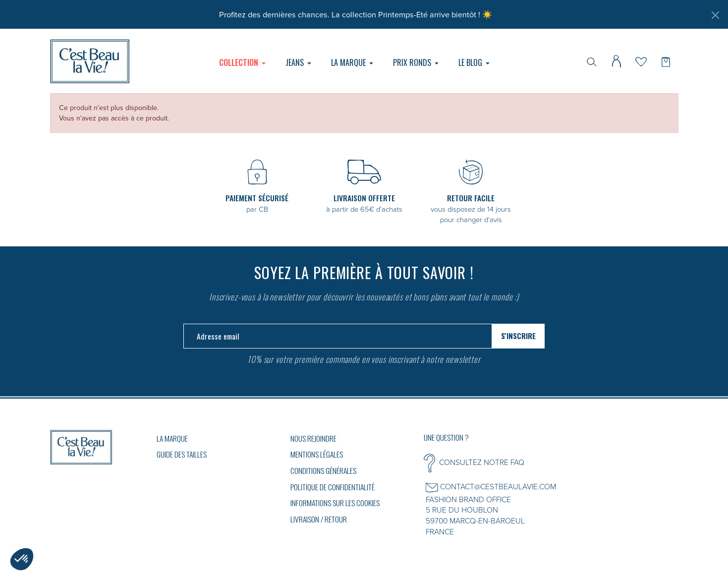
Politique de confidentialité (333, 487)
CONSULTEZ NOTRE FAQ (482, 462)
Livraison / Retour (319, 519)
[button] (22, 559)
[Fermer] (715, 15)
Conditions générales (323, 470)
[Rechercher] (592, 61)
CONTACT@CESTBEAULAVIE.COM (498, 486)
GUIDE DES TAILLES (182, 454)
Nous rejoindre (313, 438)
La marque (172, 438)
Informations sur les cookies (335, 503)
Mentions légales (317, 454)
